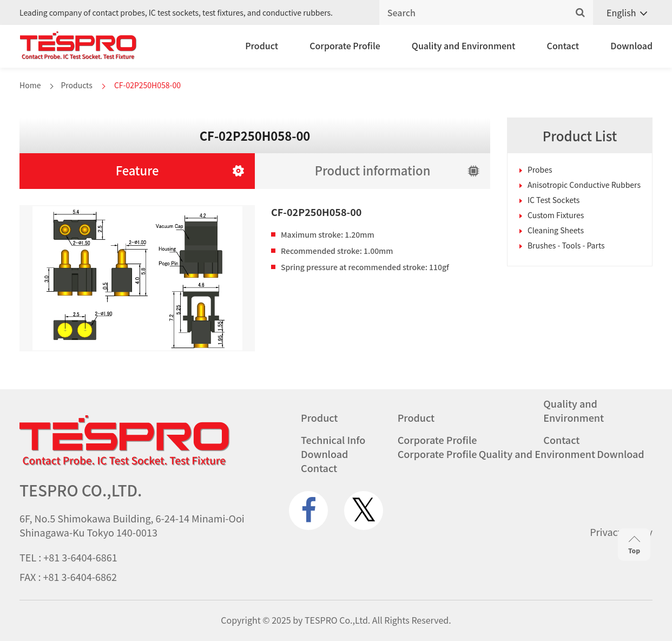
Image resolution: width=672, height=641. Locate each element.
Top (634, 545)
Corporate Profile (345, 45)
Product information (373, 170)
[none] (623, 13)
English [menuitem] (621, 12)
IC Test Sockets (554, 200)
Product (262, 45)
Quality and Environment (464, 45)
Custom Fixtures (556, 215)
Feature (137, 170)
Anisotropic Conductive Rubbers (584, 185)
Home (30, 85)
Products (76, 85)
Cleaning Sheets (556, 230)
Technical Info (333, 440)
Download (631, 45)
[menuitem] (623, 13)
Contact (563, 45)
